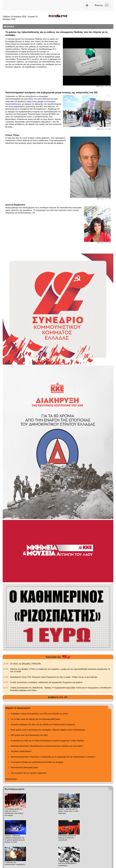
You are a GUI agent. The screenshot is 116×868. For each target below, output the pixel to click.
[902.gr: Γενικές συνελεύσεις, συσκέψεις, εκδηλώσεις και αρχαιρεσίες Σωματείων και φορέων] (6, 682)
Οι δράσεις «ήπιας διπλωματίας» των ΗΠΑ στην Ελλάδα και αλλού (39, 714)
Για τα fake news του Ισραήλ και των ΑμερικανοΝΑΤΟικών (36, 719)
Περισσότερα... (12, 779)
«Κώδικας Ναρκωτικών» (21, 751)
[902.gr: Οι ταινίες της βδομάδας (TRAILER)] (6, 664)
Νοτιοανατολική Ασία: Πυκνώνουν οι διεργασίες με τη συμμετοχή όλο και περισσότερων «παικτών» (53, 757)
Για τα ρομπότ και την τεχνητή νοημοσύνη (29, 773)
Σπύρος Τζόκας (12, 135)
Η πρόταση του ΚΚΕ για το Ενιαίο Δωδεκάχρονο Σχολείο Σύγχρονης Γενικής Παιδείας (47, 741)
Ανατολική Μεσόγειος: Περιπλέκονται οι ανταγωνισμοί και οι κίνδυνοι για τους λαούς (47, 746)
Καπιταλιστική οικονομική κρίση (24, 767)
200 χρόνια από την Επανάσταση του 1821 (29, 735)
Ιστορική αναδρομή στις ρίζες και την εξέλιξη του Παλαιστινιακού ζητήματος (43, 724)
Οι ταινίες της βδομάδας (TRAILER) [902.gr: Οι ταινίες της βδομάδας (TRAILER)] (26, 664)
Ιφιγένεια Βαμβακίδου (15, 205)
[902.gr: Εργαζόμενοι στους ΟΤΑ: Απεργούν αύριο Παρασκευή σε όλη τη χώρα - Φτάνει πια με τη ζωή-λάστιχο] (6, 677)
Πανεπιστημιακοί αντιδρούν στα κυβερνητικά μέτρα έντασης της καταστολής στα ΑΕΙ (52, 92)
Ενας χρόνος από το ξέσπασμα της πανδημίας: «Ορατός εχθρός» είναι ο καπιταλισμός (48, 730)
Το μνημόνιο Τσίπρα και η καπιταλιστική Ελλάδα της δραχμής (37, 762)
